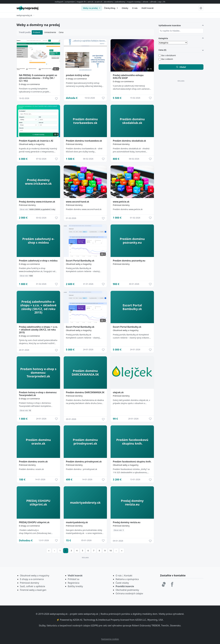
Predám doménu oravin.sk (33, 462)
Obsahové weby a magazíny (32, 144)
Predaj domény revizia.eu (127, 522)
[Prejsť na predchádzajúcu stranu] (54, 551)
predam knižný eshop (78, 75)
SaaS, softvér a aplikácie (32, 586)
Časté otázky (122, 583)
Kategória (163, 38)
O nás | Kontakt (124, 576)
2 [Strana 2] (66, 551)
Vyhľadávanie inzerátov (170, 25)
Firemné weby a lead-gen (33, 590)
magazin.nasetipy (134, 2)
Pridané (37, 32)
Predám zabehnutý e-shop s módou (38, 261)
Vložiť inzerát (75, 576)
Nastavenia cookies (110, 639)
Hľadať (181, 67)
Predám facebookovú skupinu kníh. (132, 462)
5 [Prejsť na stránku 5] (82, 551)
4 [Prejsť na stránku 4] (77, 551)
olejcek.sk (118, 392)
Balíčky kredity (75, 586)
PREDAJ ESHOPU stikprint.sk (34, 522)
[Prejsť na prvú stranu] (49, 551)
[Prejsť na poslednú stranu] (122, 551)
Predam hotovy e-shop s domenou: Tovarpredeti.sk (38, 394)
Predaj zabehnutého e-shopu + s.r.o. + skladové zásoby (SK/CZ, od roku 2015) (38, 330)
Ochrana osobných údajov (129, 593)
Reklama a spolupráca (127, 579)
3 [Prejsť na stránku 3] (71, 551)
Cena (61, 32)
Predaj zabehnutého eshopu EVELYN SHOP (128, 77)
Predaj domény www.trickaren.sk (37, 202)
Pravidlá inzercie (125, 586)
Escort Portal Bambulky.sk (80, 261)
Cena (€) (162, 50)
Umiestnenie (50, 32)
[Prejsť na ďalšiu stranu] (116, 551)
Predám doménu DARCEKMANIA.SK (85, 392)
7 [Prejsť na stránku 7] (94, 551)
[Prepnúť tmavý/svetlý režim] (201, 8)
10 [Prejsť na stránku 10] (111, 551)
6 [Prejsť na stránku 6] (88, 551)
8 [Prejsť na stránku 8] (99, 551)
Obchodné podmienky (127, 590)
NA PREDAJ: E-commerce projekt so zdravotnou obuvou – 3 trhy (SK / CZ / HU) (38, 78)
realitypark (59, 2)
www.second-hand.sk (78, 202)
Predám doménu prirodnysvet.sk (84, 462)
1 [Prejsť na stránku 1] (60, 551)
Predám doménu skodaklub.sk (129, 141)
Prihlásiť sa (74, 579)
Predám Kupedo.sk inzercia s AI (36, 141)
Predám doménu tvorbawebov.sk (84, 141)
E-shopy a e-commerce (29, 84)
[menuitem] (92, 8)
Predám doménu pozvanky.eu (129, 261)
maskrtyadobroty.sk (77, 522)
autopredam (70, 2)
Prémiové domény (74, 144)
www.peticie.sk (121, 202)
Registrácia (74, 583)
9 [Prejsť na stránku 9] (105, 551)
